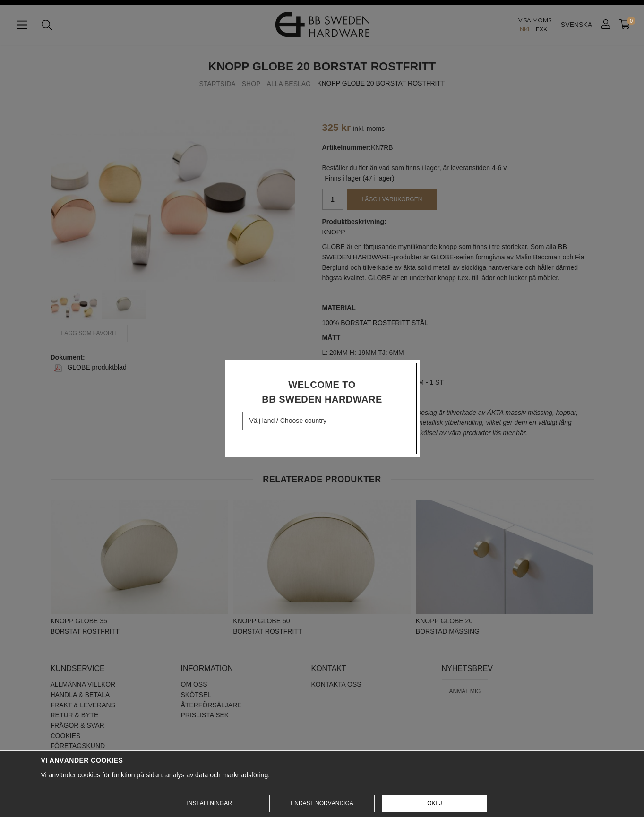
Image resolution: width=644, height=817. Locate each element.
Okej (434, 803)
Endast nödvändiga (322, 803)
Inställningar (209, 803)
